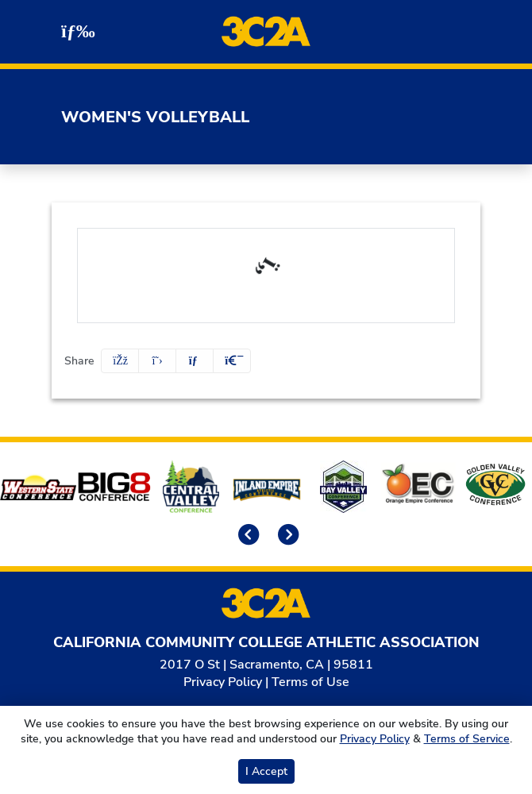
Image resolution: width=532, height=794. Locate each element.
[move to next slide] (286, 536)
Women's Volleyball (155, 117)
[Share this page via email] (195, 361)
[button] (232, 361)
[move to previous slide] (246, 536)
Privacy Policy (223, 682)
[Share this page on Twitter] (157, 361)
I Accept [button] (266, 771)
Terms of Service (467, 739)
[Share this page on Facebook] (120, 361)
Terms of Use (310, 682)
